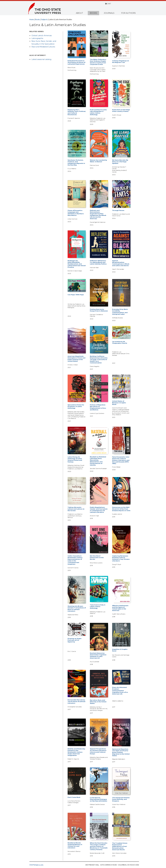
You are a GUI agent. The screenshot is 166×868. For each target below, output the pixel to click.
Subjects (44, 19)
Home (32, 19)
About (79, 13)
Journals (109, 13)
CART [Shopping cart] (108, 4)
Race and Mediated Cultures (43, 47)
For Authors (128, 13)
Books (93, 13)
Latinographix (37, 38)
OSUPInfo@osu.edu (36, 865)
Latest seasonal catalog (41, 59)
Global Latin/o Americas (42, 36)
